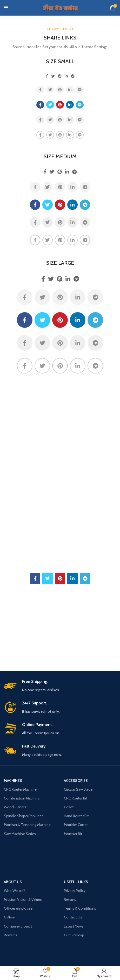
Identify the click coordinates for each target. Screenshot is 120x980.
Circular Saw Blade (78, 789)
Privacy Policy (75, 891)
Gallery (9, 917)
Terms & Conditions (80, 908)
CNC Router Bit (76, 798)
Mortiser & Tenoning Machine (27, 825)
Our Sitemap (74, 935)
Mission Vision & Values (23, 899)
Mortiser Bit (73, 834)
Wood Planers (15, 807)
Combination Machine (22, 798)
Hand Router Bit (76, 816)
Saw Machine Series (20, 834)
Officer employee (18, 908)
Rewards (11, 935)
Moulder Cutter (76, 825)
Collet (69, 807)
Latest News (74, 926)
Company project (18, 926)
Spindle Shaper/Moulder (23, 816)
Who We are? (14, 891)
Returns (70, 899)
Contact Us (73, 917)
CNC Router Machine (20, 789)
